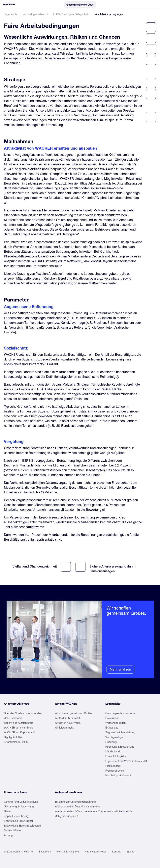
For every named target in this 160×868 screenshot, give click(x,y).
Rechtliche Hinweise (96, 852)
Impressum (45, 852)
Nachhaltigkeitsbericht (35, 14)
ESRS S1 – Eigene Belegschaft (71, 14)
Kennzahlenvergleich (68, 852)
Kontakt (116, 852)
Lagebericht (11, 14)
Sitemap (131, 852)
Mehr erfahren (120, 669)
